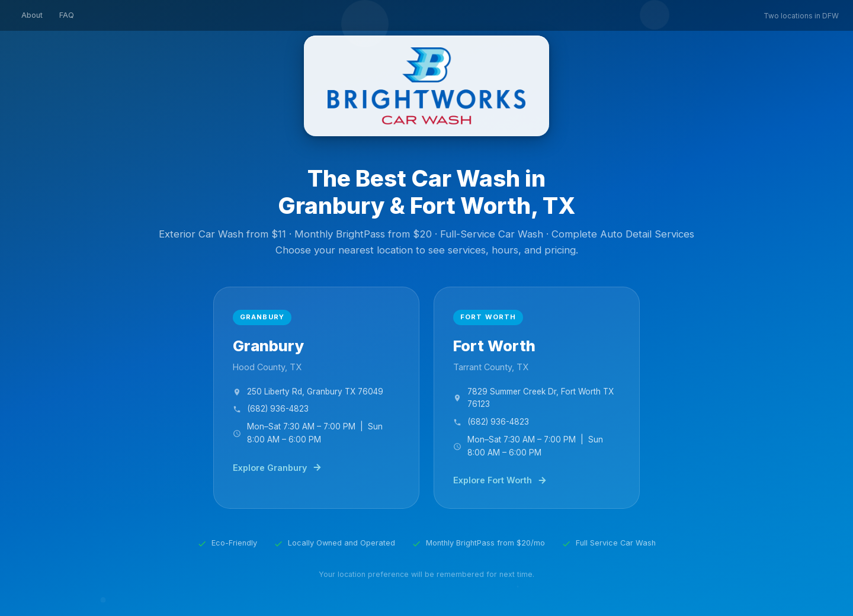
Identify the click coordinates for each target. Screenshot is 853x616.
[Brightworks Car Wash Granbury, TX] (316, 398)
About (32, 15)
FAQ (67, 15)
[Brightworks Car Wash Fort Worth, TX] (537, 398)
